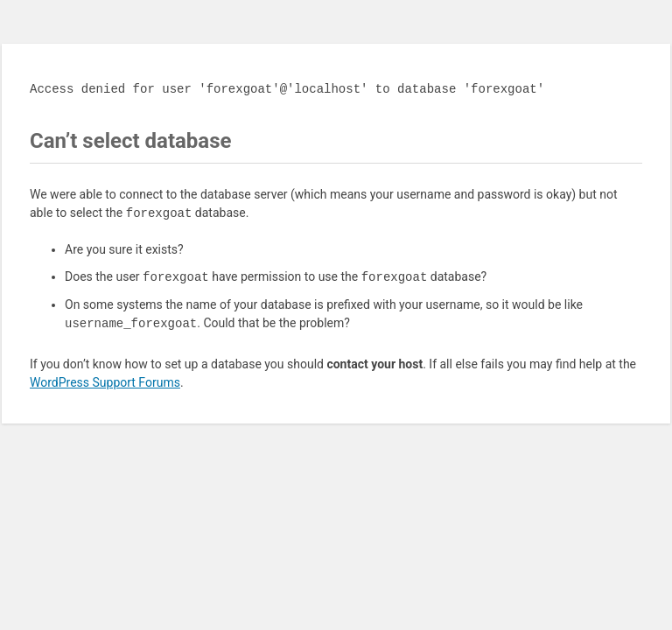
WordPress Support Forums (105, 382)
